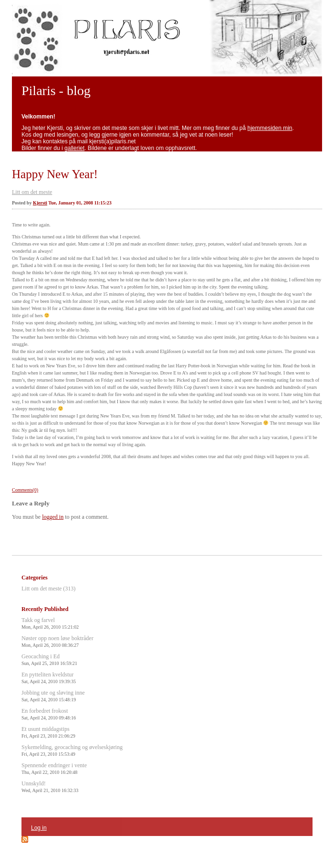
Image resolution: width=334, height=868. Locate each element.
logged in (53, 517)
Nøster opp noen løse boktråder (57, 641)
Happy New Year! (55, 174)
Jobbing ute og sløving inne (53, 696)
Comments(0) (25, 490)
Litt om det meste (32, 192)
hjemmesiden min (270, 128)
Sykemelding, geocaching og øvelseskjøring (72, 750)
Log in (39, 828)
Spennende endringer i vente (54, 768)
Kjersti (40, 203)
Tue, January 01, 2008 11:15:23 (80, 203)
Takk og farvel (50, 623)
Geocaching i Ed (49, 659)
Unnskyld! (50, 787)
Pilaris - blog (56, 91)
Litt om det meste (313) (48, 589)
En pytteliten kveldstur (49, 678)
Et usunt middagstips (48, 732)
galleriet (74, 148)
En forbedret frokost (49, 714)
